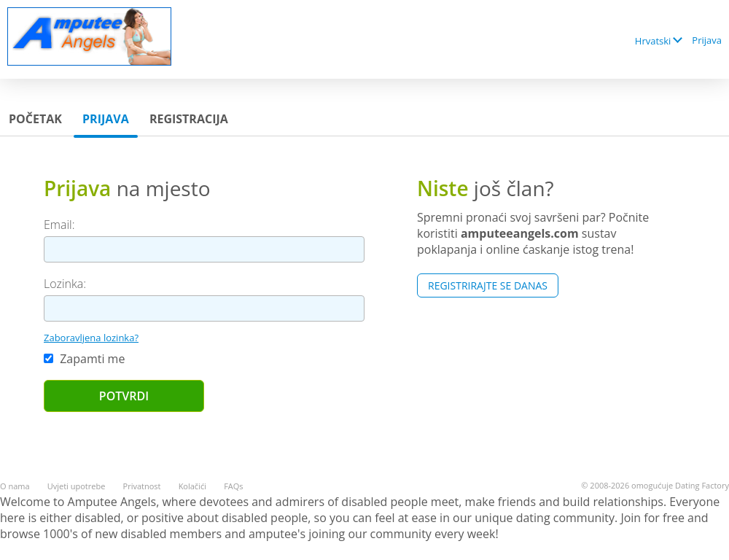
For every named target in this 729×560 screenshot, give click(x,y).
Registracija (189, 119)
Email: (59, 225)
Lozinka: (65, 284)
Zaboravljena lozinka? (91, 338)
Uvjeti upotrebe (77, 486)
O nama (15, 486)
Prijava (707, 40)
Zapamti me (84, 359)
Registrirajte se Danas (488, 285)
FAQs (233, 486)
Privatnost (142, 486)
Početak (35, 119)
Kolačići (192, 486)
